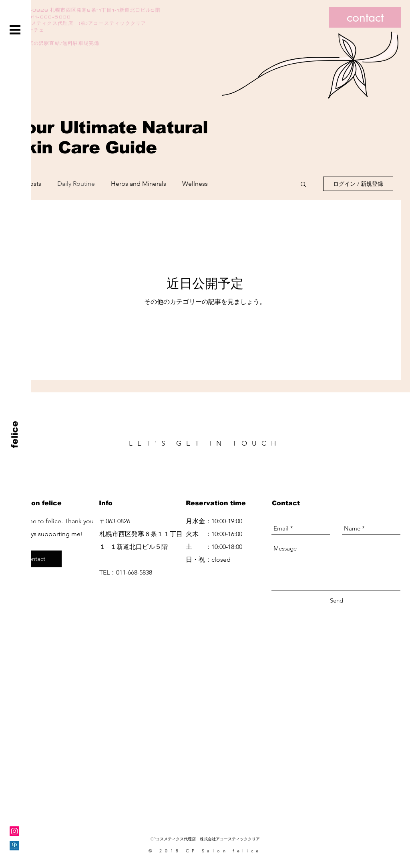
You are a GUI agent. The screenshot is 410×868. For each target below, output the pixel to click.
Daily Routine (76, 184)
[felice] (15, 434)
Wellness (195, 184)
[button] (15, 30)
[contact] (365, 17)
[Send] (337, 600)
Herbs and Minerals (139, 184)
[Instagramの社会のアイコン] (14, 831)
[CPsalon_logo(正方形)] (14, 846)
